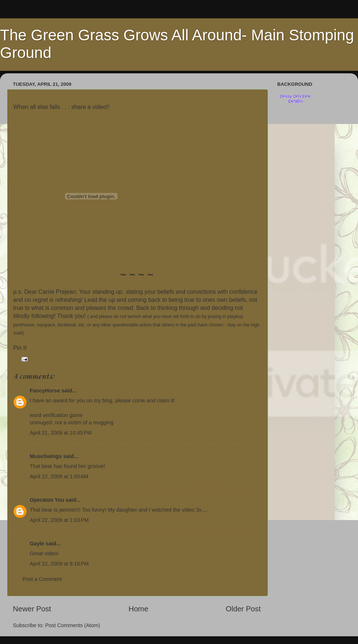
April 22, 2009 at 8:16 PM (59, 564)
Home (138, 609)
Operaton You (47, 500)
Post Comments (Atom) (73, 625)
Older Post (243, 609)
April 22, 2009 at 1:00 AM (59, 476)
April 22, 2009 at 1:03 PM (59, 520)
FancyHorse (45, 391)
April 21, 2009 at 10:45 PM (61, 433)
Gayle (37, 544)
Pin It (20, 348)
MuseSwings (46, 456)
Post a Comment (42, 579)
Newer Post (32, 609)
